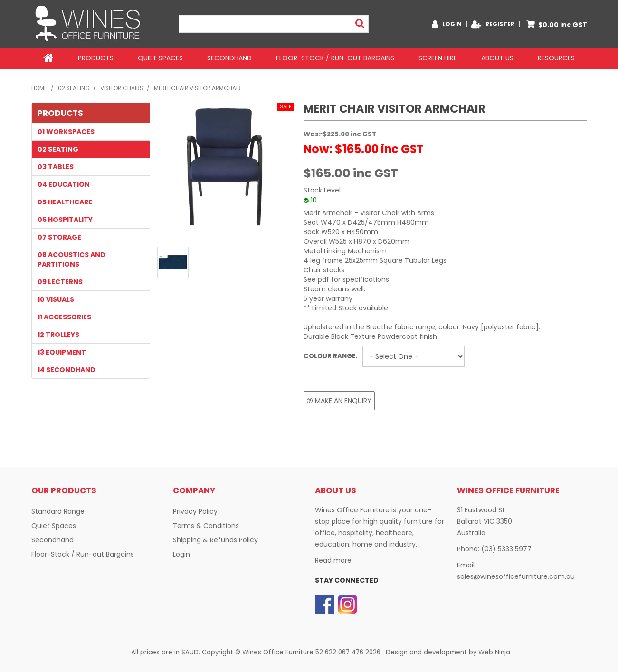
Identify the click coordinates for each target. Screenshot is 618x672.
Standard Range (58, 511)
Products (96, 58)
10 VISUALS (56, 299)
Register (500, 24)
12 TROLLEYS (58, 334)
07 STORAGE (59, 237)
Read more (333, 560)
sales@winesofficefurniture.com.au (516, 576)
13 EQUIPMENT (62, 352)
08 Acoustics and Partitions (71, 259)
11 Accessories (64, 317)
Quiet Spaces (160, 58)
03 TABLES (56, 166)
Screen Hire (438, 58)
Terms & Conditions (206, 526)
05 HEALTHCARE (65, 202)
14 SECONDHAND (67, 369)
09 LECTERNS (60, 281)
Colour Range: (330, 356)
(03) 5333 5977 (506, 549)
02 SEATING (74, 88)
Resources (556, 58)
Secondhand (229, 58)
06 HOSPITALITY (65, 219)
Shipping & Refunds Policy (215, 540)
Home (48, 58)
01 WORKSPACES (66, 131)
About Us (497, 58)
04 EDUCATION (64, 184)
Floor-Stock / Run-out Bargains (335, 58)
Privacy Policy (195, 511)
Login (452, 24)
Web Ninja (494, 652)
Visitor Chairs (122, 88)
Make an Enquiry (343, 400)
